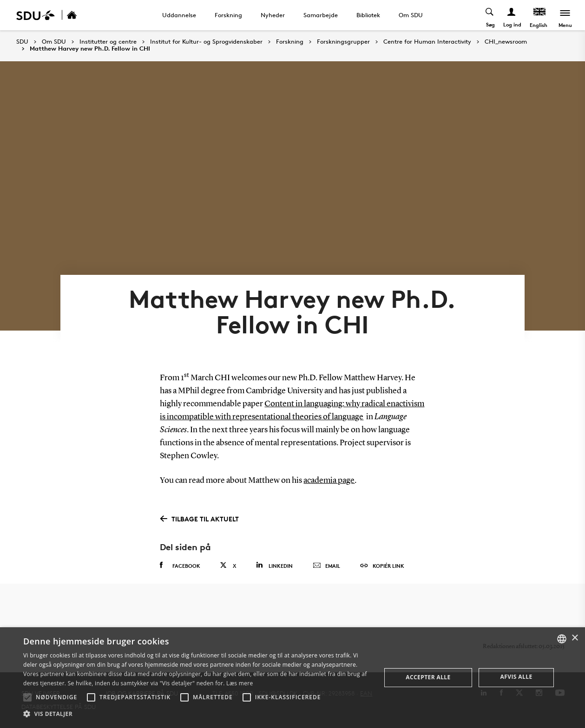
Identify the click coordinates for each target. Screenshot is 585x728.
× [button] (575, 638)
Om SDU (411, 15)
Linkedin (274, 565)
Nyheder (273, 15)
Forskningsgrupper (343, 42)
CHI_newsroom (506, 42)
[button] (27, 697)
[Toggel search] (490, 15)
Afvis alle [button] (516, 677)
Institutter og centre (108, 42)
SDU (22, 42)
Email (326, 566)
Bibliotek (368, 15)
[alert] (292, 678)
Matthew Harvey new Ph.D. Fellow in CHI (90, 49)
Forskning (228, 15)
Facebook (180, 565)
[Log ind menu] (512, 15)
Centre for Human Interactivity (427, 42)
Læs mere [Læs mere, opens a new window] (240, 683)
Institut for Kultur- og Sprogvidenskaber (206, 42)
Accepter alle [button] (428, 677)
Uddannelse (179, 15)
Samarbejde (321, 15)
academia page (329, 481)
